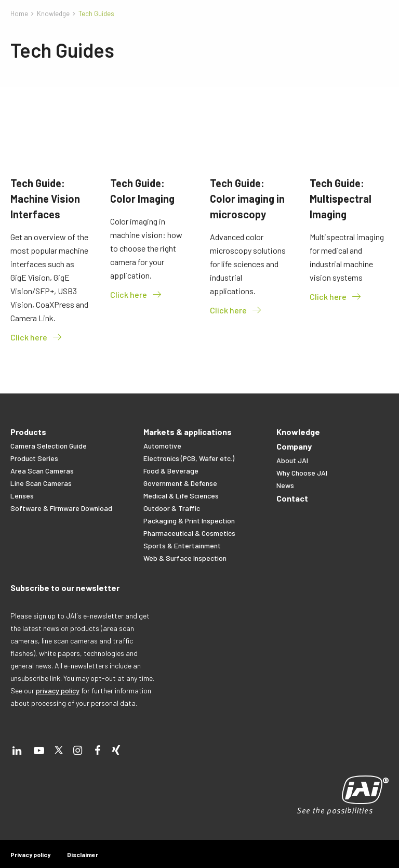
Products (28, 432)
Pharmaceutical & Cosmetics (189, 533)
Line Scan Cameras (41, 483)
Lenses (22, 496)
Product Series (34, 458)
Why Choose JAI (302, 473)
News (285, 485)
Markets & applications (188, 432)
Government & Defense (180, 483)
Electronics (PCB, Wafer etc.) (189, 458)
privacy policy (58, 691)
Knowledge (53, 14)
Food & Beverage (171, 471)
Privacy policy (30, 854)
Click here (37, 337)
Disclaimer (83, 854)
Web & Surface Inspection (185, 558)
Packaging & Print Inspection (189, 521)
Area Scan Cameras (42, 471)
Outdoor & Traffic (172, 508)
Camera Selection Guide (49, 446)
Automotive (162, 446)
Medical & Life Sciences (181, 496)
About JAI (292, 460)
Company (294, 446)
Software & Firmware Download (61, 508)
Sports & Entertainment (182, 545)
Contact (292, 498)
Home (19, 14)
